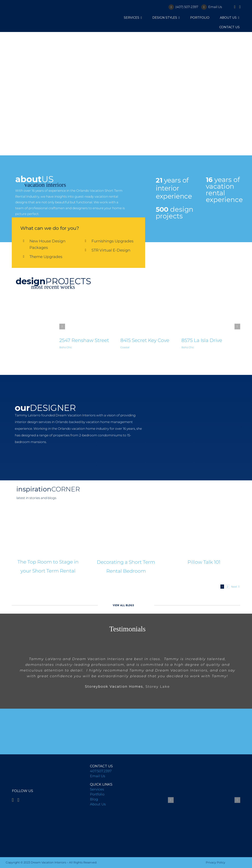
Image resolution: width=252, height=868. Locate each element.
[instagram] (240, 7)
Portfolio (97, 794)
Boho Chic (66, 347)
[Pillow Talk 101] (204, 531)
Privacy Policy (215, 862)
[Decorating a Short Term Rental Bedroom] (126, 531)
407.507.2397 (101, 771)
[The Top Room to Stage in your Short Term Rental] (48, 531)
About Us (98, 804)
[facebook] (235, 7)
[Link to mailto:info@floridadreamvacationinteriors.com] (204, 7)
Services (97, 789)
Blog (94, 799)
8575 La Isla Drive (202, 340)
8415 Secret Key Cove (145, 340)
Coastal (125, 347)
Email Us (215, 7)
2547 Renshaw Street (84, 340)
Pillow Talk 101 (204, 562)
